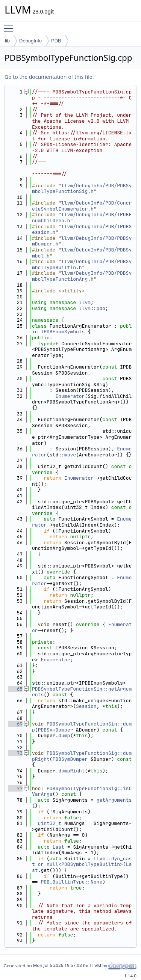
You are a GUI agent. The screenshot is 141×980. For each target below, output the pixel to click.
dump (64, 735)
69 (15, 724)
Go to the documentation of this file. (49, 77)
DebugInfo (30, 41)
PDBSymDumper (56, 730)
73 (15, 753)
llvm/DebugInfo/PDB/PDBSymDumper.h (82, 241)
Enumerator (70, 396)
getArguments (114, 800)
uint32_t (50, 823)
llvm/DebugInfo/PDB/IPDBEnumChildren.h (82, 218)
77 (15, 788)
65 (15, 689)
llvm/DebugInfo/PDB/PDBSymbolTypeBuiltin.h (82, 264)
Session (86, 706)
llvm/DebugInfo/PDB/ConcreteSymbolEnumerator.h (82, 206)
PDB (56, 41)
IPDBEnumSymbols (63, 332)
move (70, 455)
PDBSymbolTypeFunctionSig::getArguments (82, 692)
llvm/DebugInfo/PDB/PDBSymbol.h (82, 253)
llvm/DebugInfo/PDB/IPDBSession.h (82, 230)
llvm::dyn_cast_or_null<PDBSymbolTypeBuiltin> (82, 862)
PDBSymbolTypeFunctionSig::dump (82, 727)
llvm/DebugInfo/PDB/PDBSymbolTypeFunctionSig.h (82, 189)
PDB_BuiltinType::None (71, 882)
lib (7, 41)
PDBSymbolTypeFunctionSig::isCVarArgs (82, 791)
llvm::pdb (92, 308)
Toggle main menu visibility (10, 25)
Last (58, 847)
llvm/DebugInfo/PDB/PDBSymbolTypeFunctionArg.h (82, 276)
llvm (85, 302)
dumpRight (71, 771)
